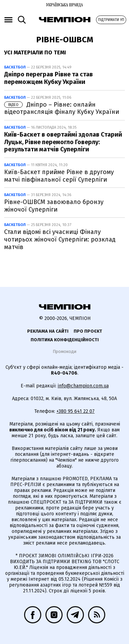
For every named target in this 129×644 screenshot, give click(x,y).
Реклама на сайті (48, 331)
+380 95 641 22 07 (76, 411)
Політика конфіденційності (65, 340)
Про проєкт (88, 331)
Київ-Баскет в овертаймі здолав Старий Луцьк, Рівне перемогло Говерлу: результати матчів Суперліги (63, 142)
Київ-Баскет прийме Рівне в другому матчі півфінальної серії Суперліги (59, 176)
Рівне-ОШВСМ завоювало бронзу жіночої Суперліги (54, 206)
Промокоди (64, 351)
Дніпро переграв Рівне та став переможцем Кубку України (49, 78)
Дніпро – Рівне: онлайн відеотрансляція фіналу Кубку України (62, 108)
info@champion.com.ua (83, 386)
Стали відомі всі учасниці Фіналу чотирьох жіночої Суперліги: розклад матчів (60, 239)
